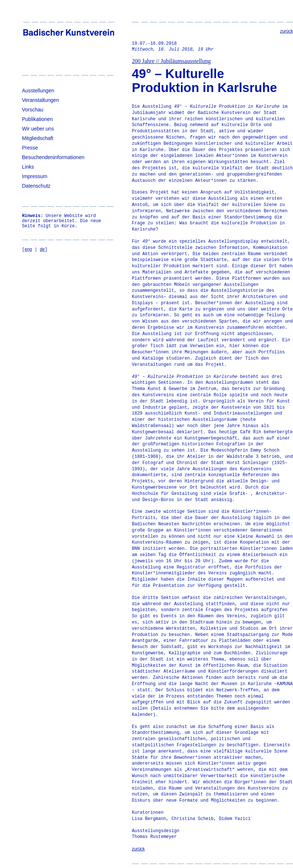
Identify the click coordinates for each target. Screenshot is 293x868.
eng (28, 249)
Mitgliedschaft (38, 138)
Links (28, 167)
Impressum (35, 176)
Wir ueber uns (38, 129)
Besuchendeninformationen (53, 157)
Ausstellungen (38, 91)
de (42, 249)
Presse (30, 148)
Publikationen (37, 119)
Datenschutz (36, 186)
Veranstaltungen (40, 100)
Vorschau (33, 110)
